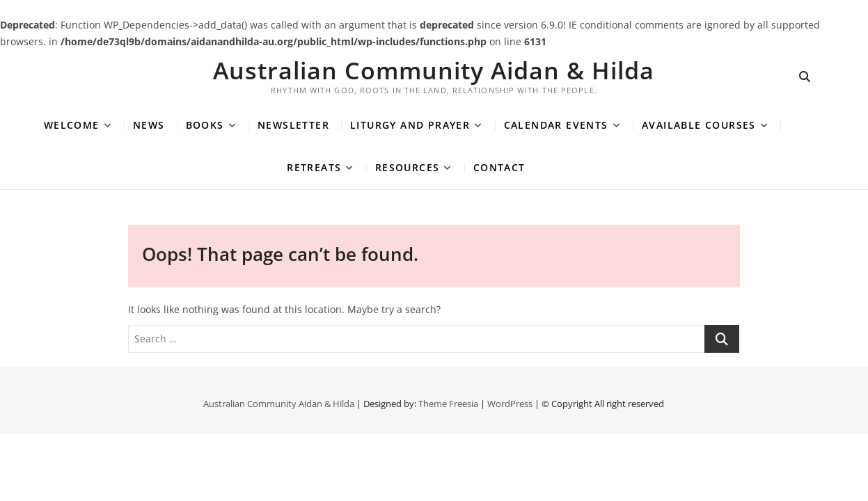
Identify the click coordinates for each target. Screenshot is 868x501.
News (149, 125)
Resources (408, 167)
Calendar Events (556, 125)
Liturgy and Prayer (410, 125)
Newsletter (293, 125)
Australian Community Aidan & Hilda (434, 70)
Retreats (314, 167)
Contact (499, 167)
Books (205, 125)
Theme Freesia (448, 404)
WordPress (510, 404)
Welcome (72, 125)
